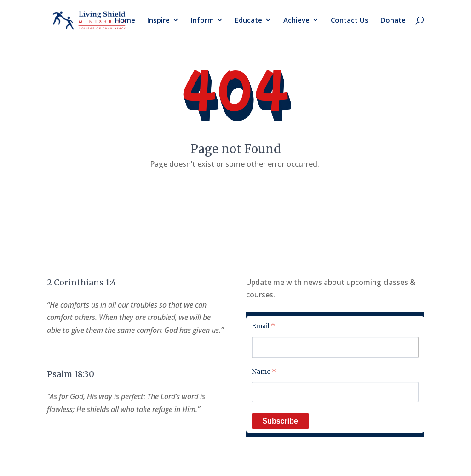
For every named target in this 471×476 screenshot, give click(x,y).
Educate (249, 20)
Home (125, 20)
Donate (393, 20)
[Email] (335, 347)
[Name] (335, 392)
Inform (202, 20)
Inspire (158, 20)
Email (263, 326)
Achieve (296, 20)
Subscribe (280, 421)
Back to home (235, 192)
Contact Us (350, 20)
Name (264, 372)
